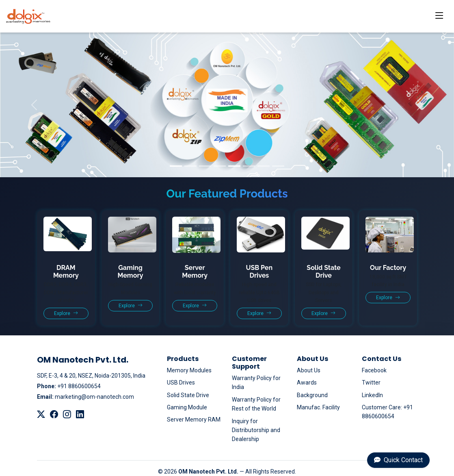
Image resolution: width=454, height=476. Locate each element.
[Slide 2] (190, 166)
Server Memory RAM (194, 419)
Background (312, 395)
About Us (309, 370)
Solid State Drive (188, 395)
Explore (66, 313)
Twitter (371, 383)
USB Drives (181, 383)
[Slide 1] (176, 166)
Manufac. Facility (318, 407)
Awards (307, 383)
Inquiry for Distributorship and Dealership (256, 430)
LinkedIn (372, 395)
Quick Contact (398, 460)
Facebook (374, 370)
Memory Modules (189, 370)
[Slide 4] (220, 166)
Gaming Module (187, 407)
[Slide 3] (205, 166)
